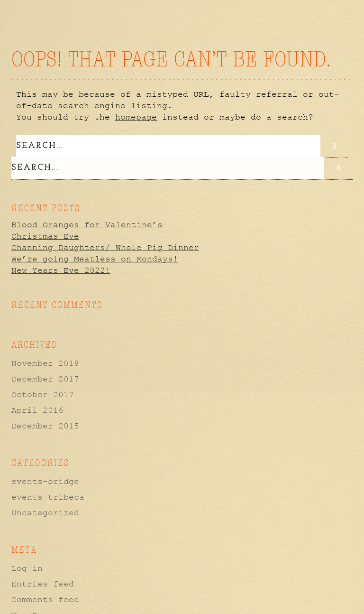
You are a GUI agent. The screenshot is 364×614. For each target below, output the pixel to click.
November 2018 (45, 363)
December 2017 (45, 379)
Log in (27, 568)
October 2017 (43, 394)
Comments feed (45, 599)
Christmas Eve (45, 235)
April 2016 (37, 410)
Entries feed (43, 584)
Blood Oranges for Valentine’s (87, 224)
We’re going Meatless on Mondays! (95, 258)
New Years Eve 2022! (61, 270)
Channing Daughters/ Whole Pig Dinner (105, 247)
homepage (136, 117)
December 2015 (45, 426)
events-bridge (45, 481)
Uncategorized (45, 512)
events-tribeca (48, 497)
